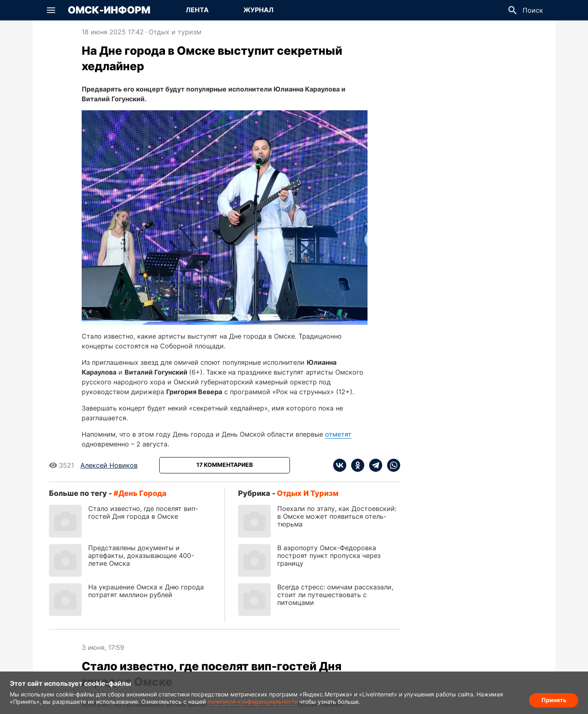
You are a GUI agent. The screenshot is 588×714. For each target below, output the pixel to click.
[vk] (340, 465)
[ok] (355, 465)
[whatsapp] (391, 465)
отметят (338, 434)
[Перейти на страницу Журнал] (258, 10)
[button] (51, 10)
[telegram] (373, 465)
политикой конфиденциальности (253, 702)
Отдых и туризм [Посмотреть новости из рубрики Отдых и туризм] (175, 32)
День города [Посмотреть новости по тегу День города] (143, 493)
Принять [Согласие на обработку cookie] (554, 700)
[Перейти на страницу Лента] (197, 10)
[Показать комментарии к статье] (225, 465)
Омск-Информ (109, 10)
